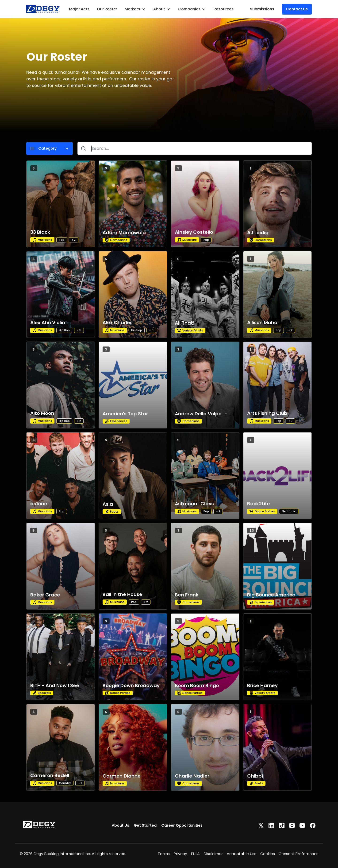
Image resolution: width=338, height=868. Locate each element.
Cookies (268, 854)
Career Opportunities (182, 825)
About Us (120, 825)
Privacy (180, 854)
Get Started (145, 825)
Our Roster (107, 9)
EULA (195, 854)
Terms (164, 854)
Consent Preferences (298, 854)
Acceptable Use (242, 854)
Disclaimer (213, 854)
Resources (224, 9)
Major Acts (79, 9)
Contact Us (297, 9)
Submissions (262, 9)
